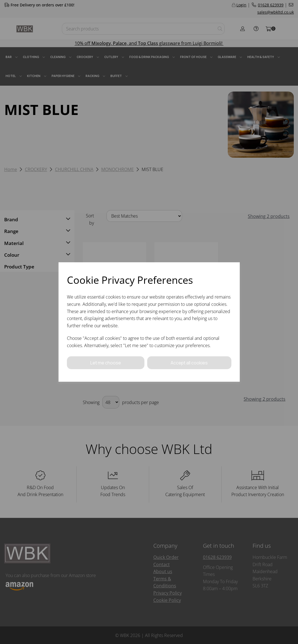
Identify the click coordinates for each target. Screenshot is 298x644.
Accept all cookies (189, 362)
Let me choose (106, 362)
